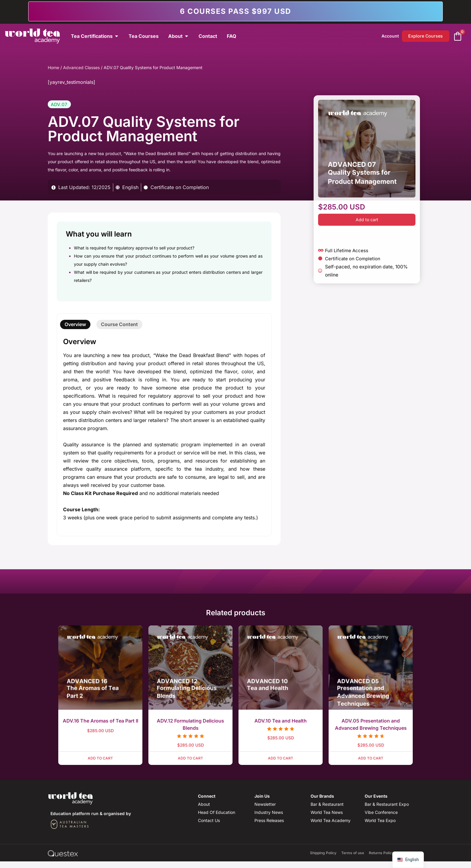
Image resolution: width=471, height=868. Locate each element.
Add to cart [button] (100, 758)
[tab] (75, 324)
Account (388, 36)
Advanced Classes (81, 67)
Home (53, 67)
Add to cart (367, 220)
